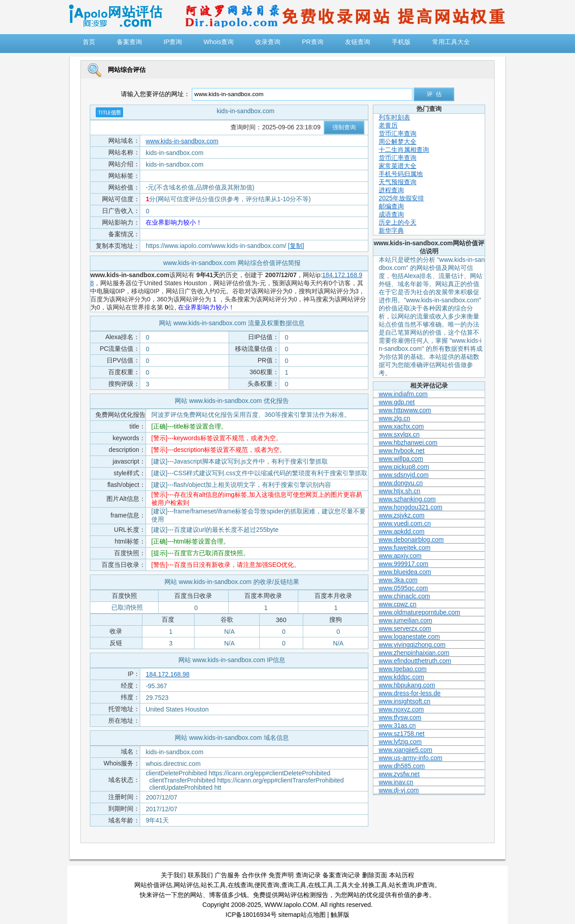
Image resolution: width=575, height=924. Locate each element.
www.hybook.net (402, 451)
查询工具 (294, 885)
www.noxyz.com (401, 709)
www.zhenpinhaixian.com (414, 653)
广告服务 (227, 875)
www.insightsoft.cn (405, 701)
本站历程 (402, 875)
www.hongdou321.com (411, 507)
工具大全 (348, 885)
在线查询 (240, 885)
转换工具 (375, 885)
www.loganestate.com (409, 637)
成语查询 (391, 214)
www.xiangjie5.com (405, 750)
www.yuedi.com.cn (405, 523)
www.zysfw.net (399, 774)
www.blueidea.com (405, 572)
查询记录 (308, 875)
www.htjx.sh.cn (400, 491)
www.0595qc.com (403, 588)
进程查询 (391, 190)
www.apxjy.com (400, 556)
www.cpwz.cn (398, 604)
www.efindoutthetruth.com (415, 661)
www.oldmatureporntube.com (419, 612)
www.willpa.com (401, 459)
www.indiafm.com (403, 394)
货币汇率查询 (398, 133)
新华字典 (391, 230)
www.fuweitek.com (405, 548)
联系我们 (200, 875)
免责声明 (281, 875)
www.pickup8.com (404, 467)
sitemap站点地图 (302, 915)
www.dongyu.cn (401, 483)
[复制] (296, 246)
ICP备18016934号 (251, 915)
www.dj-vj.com (399, 790)
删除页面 (375, 875)
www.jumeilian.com (405, 620)
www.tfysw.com (400, 717)
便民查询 (267, 885)
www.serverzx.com (405, 628)
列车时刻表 (394, 117)
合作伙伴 (254, 875)
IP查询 (425, 885)
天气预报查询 (398, 182)
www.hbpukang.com (407, 685)
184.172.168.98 (167, 674)
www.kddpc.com (401, 677)
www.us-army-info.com (411, 758)
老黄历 (388, 125)
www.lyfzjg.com (400, 742)
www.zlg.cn (394, 418)
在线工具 (321, 885)
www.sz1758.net (402, 734)
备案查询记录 (341, 875)
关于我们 (173, 875)
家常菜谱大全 (398, 166)
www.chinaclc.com (404, 596)
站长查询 (402, 885)
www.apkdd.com (402, 531)
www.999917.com (404, 564)
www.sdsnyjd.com (404, 475)
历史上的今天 (398, 222)
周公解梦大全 (398, 141)
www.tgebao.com (403, 669)
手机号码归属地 (401, 174)
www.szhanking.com (407, 499)
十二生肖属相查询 (404, 150)
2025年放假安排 (401, 198)
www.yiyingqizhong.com (412, 645)
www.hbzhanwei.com (408, 442)
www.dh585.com (402, 766)
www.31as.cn (397, 725)
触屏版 (340, 915)
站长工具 (213, 885)
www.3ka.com (398, 580)
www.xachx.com (401, 426)
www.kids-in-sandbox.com (182, 141)
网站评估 (186, 885)
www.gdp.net (397, 402)
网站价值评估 (153, 885)
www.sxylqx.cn (399, 434)
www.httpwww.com (405, 410)
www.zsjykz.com (402, 515)
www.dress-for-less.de (410, 693)
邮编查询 (391, 206)
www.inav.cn (396, 782)
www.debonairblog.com (411, 539)
